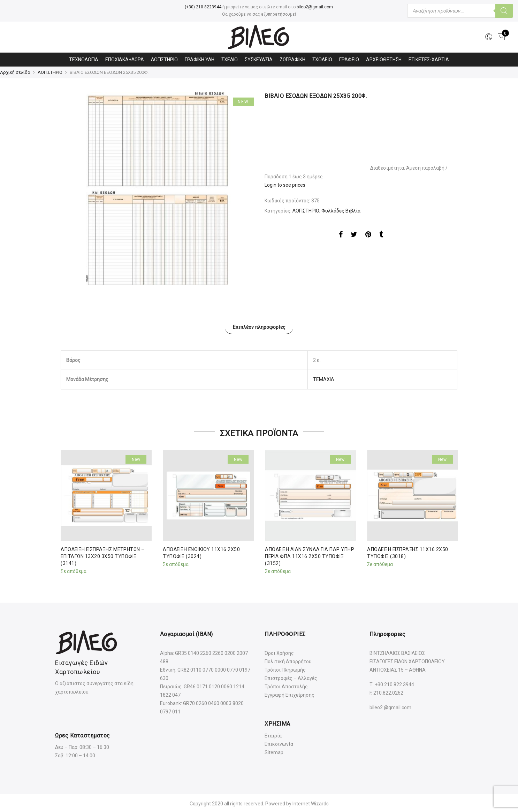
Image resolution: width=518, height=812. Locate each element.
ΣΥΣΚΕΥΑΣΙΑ (259, 60)
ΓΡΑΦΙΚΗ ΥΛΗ (200, 60)
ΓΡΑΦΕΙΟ (349, 60)
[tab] (259, 326)
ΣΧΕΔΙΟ (230, 60)
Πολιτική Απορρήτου (288, 660)
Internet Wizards (311, 803)
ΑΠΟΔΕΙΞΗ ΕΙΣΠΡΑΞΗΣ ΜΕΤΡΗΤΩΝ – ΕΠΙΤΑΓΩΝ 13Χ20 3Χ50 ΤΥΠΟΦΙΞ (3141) (103, 555)
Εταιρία (273, 735)
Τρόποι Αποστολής (286, 686)
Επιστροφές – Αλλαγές (291, 677)
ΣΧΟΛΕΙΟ (322, 60)
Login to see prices (285, 185)
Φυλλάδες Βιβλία (341, 211)
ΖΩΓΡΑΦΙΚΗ (292, 60)
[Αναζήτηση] (504, 11)
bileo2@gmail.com (315, 7)
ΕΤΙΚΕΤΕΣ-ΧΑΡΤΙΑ (429, 60)
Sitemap (274, 751)
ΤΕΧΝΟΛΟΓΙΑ (84, 60)
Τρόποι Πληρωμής (285, 669)
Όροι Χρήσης (279, 652)
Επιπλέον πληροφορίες (259, 327)
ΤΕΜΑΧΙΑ (324, 379)
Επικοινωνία (279, 743)
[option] (157, 188)
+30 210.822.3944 (394, 683)
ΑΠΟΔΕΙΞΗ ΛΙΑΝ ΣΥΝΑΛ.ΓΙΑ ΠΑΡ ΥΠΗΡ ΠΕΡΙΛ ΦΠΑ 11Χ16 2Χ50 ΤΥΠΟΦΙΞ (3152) (310, 555)
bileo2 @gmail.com (390, 707)
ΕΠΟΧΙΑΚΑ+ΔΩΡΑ (125, 60)
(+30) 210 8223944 (203, 7)
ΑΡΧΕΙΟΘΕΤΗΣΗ (384, 60)
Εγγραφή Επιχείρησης (290, 694)
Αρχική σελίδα (15, 72)
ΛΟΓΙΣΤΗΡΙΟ (164, 60)
